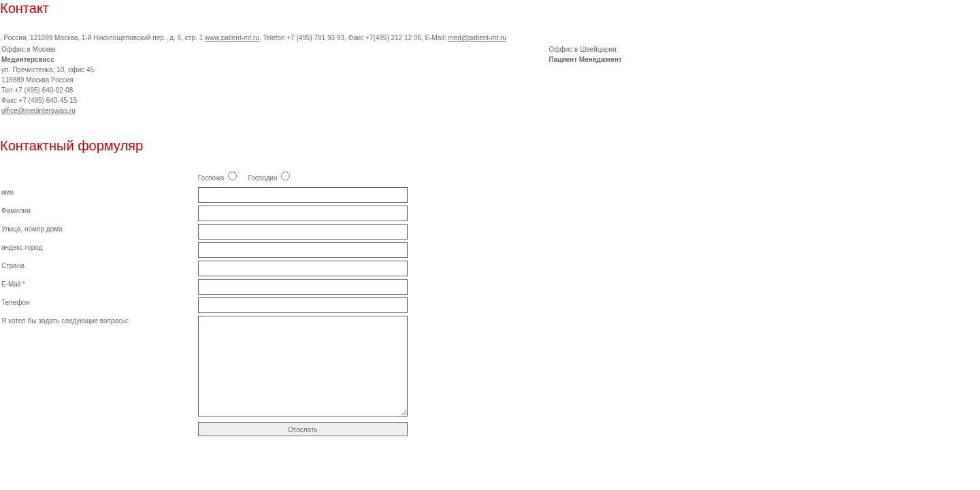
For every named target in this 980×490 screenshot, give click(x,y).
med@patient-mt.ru (477, 38)
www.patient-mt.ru (232, 38)
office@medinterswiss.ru (38, 111)
